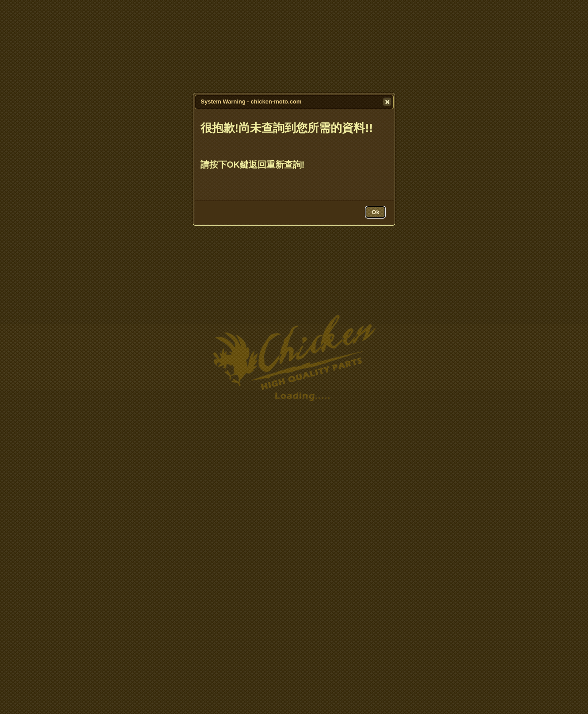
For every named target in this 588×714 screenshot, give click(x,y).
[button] (387, 102)
